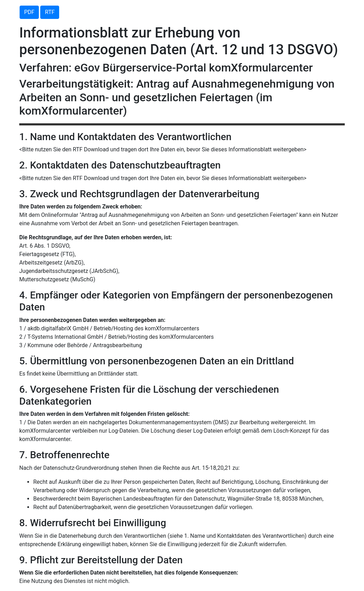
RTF (50, 12)
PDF (29, 12)
